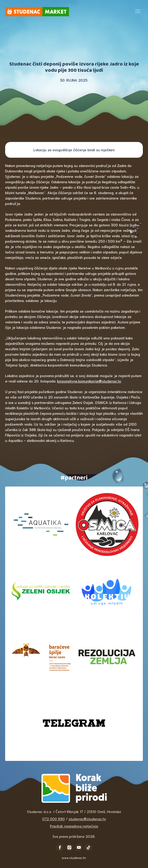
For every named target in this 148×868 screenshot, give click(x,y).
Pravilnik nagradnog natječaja (74, 826)
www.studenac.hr (74, 858)
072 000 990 (54, 819)
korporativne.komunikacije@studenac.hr (89, 381)
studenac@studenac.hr (87, 819)
